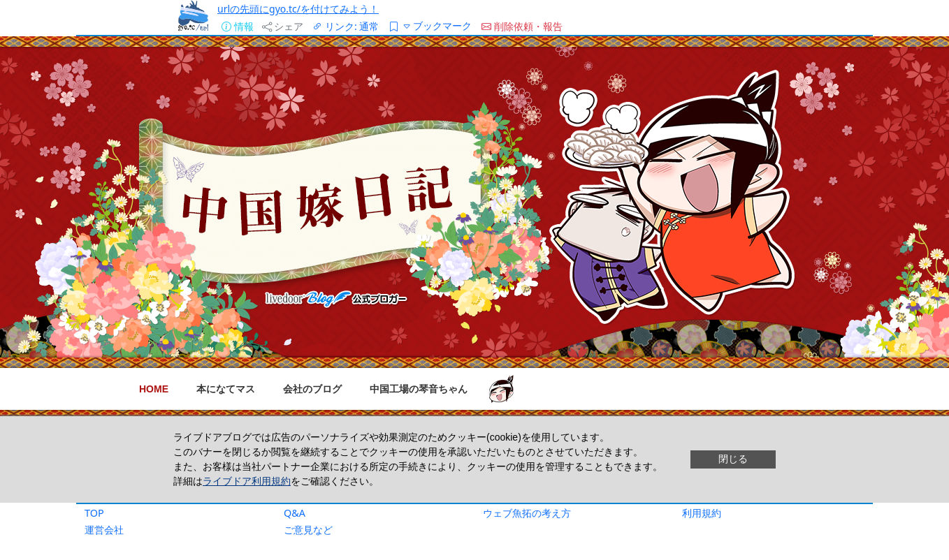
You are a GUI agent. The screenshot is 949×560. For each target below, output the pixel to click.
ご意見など (308, 530)
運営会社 (104, 530)
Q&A (295, 513)
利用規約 (702, 513)
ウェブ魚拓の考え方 (527, 513)
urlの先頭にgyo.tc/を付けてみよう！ (298, 9)
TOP (94, 513)
